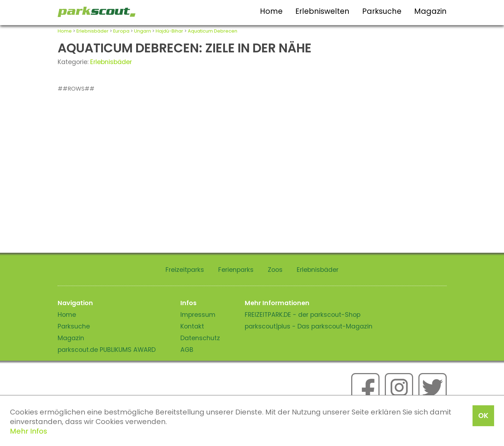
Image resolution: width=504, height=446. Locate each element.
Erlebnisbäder (92, 31)
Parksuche (382, 11)
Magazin (430, 11)
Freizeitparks (185, 270)
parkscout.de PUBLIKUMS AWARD (107, 350)
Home (271, 11)
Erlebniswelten (322, 11)
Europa (121, 31)
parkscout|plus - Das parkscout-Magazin (309, 326)
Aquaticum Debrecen (213, 31)
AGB (187, 350)
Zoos (275, 270)
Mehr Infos (28, 431)
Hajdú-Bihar (169, 31)
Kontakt (192, 326)
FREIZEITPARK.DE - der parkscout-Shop (303, 315)
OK (483, 416)
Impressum (198, 315)
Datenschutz (200, 338)
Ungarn (143, 31)
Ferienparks (236, 270)
